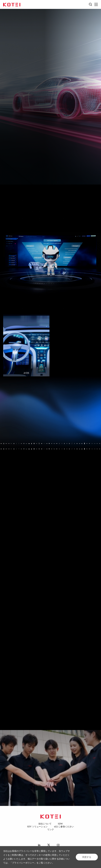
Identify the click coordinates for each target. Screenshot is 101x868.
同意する (87, 857)
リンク (51, 829)
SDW (60, 824)
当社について (45, 824)
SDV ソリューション (37, 827)
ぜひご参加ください (64, 827)
